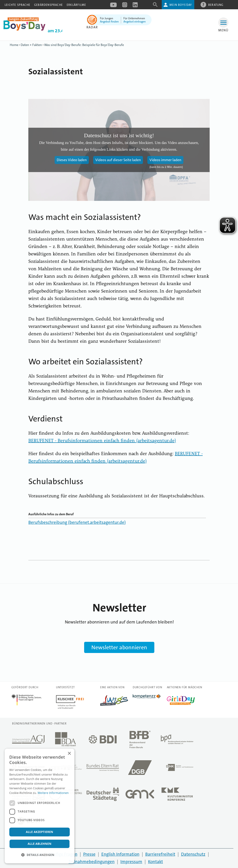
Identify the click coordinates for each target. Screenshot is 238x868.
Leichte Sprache (17, 5)
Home (14, 45)
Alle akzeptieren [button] (40, 832)
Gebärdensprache (48, 5)
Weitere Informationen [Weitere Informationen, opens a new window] (53, 793)
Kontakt (155, 862)
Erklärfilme (76, 5)
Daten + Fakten (31, 45)
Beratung (216, 5)
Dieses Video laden (72, 160)
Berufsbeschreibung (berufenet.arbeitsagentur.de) (77, 522)
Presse (89, 854)
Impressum (131, 862)
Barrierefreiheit (160, 854)
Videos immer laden (165, 160)
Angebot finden (109, 22)
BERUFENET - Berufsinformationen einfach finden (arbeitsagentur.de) (102, 441)
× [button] (69, 754)
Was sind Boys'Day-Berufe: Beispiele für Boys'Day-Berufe (84, 45)
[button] (40, 855)
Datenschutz (193, 854)
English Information (120, 854)
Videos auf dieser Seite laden (118, 160)
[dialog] (40, 806)
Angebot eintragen (135, 22)
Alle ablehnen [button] (40, 844)
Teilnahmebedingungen (92, 862)
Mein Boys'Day (181, 5)
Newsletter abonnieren (119, 647)
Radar (92, 27)
